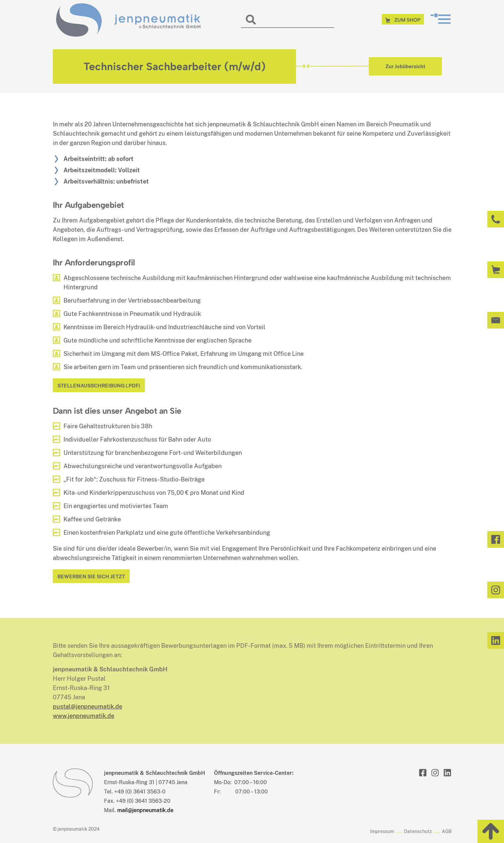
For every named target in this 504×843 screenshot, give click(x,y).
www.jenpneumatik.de (84, 716)
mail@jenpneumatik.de (145, 810)
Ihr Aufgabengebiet (88, 205)
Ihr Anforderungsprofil (94, 262)
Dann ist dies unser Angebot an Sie (117, 411)
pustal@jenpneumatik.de (88, 706)
